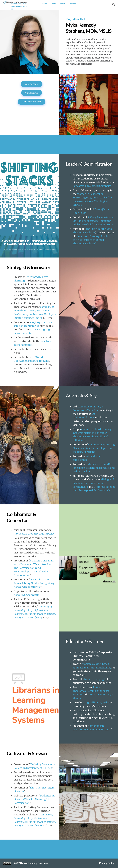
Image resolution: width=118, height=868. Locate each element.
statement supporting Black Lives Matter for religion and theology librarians (94, 448)
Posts (53, 4)
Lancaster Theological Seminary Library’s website (91, 691)
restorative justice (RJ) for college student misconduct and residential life (94, 468)
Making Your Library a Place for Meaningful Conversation (35, 799)
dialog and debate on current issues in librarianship (93, 483)
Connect (72, 4)
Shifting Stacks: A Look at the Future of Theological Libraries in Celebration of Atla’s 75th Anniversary (93, 221)
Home (45, 4)
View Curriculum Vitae (31, 102)
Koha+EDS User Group (27, 595)
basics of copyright (95, 679)
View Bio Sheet (32, 84)
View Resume (31, 93)
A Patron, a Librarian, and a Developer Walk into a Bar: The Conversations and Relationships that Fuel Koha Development (34, 568)
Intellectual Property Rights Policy (34, 534)
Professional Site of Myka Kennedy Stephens (19, 6)
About (62, 4)
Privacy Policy (107, 863)
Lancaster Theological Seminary (92, 186)
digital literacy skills (97, 703)
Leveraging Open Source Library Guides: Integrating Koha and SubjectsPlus (34, 583)
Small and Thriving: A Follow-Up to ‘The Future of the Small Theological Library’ (94, 240)
